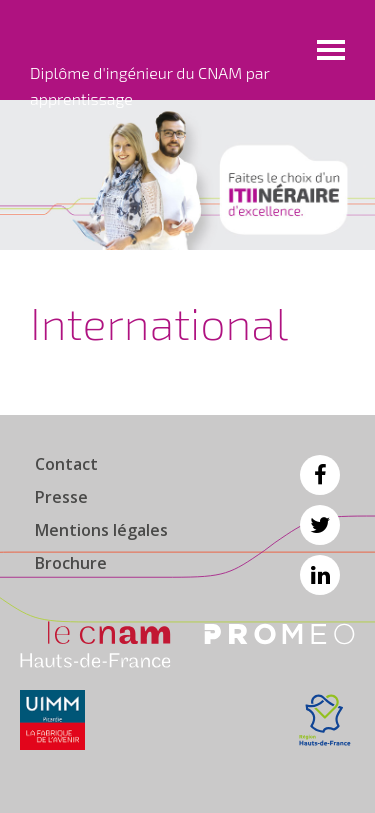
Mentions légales (101, 530)
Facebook (320, 475)
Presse (61, 497)
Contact (66, 464)
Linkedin (320, 575)
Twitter (320, 525)
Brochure (71, 563)
